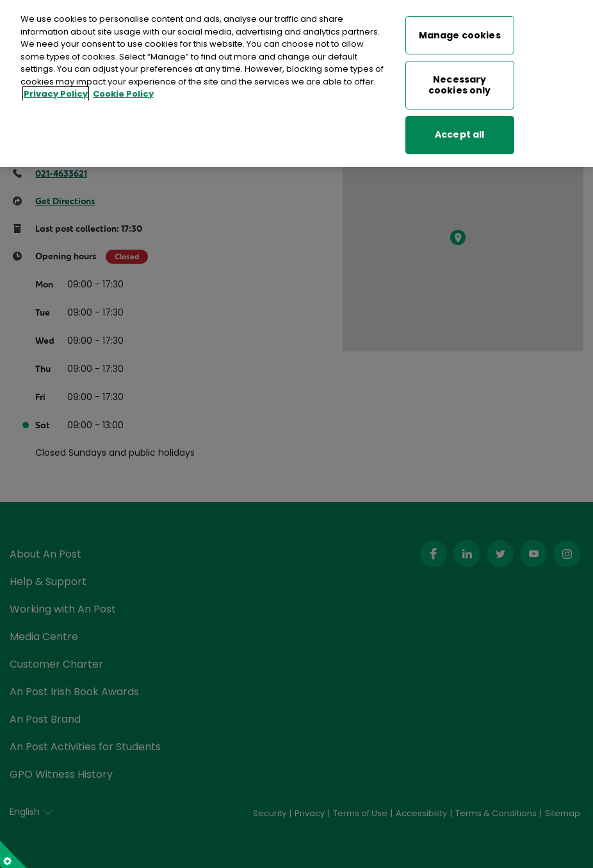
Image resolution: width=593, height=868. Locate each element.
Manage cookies (460, 29)
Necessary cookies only (460, 80)
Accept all (459, 129)
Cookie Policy (123, 89)
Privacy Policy (56, 89)
